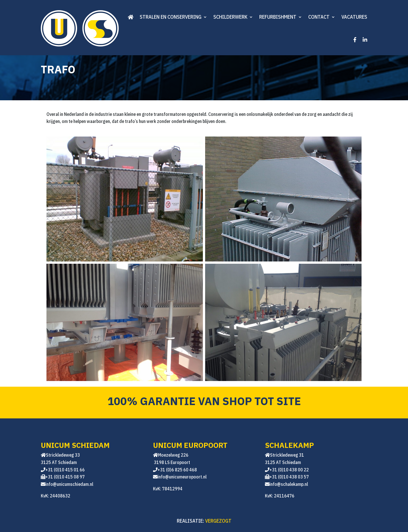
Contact (319, 17)
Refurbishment (278, 17)
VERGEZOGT (218, 521)
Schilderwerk (230, 17)
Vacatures (354, 17)
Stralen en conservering (171, 17)
